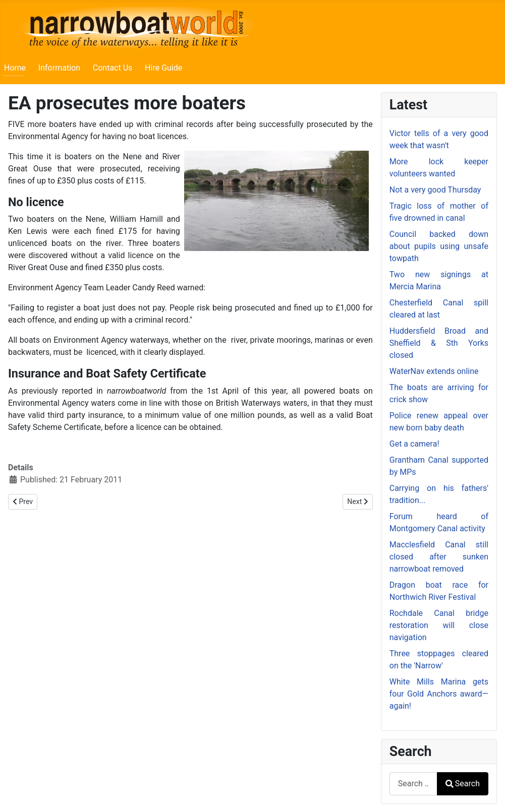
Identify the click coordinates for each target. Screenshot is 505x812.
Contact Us (113, 68)
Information (59, 68)
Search (463, 784)
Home (15, 68)
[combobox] (413, 784)
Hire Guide (163, 68)
